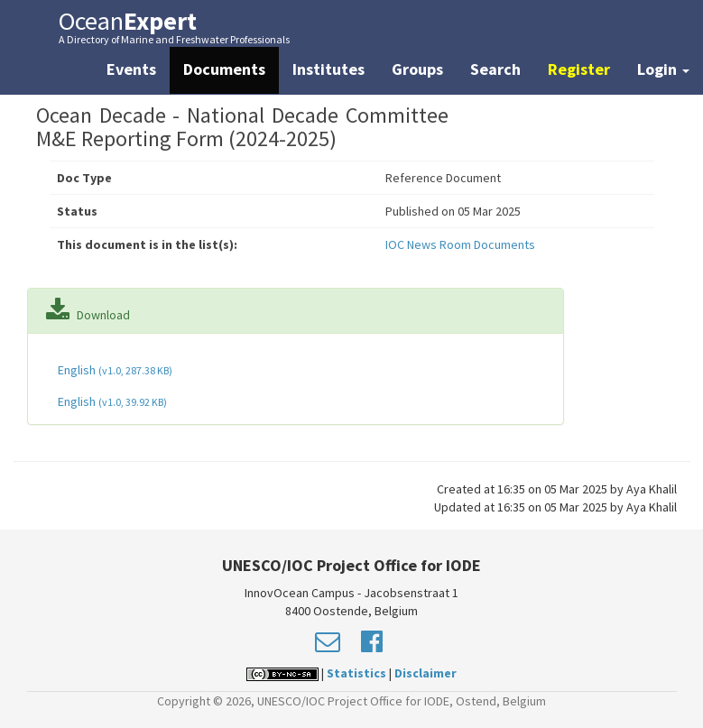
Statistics (356, 673)
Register (579, 69)
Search (495, 69)
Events (131, 69)
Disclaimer (425, 673)
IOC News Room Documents (460, 244)
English (114, 370)
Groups (417, 69)
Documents (224, 69)
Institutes (328, 69)
